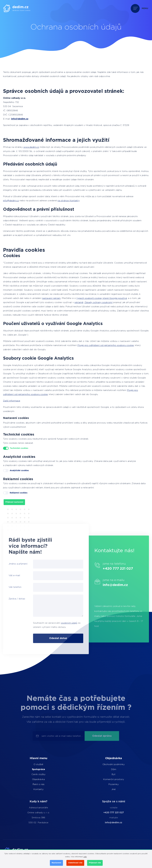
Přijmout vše (95, 863)
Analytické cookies (19, 471)
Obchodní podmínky (106, 764)
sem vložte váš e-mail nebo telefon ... (62, 736)
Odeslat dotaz (49, 638)
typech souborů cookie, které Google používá (102, 298)
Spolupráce (32, 769)
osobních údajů (60, 623)
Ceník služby (32, 774)
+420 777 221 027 (127, 569)
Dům (106, 769)
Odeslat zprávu (102, 736)
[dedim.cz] (17, 8)
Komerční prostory (106, 779)
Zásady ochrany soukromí (99, 302)
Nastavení (56, 863)
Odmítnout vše (75, 863)
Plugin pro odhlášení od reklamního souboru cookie (106, 345)
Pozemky (106, 784)
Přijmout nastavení (14, 502)
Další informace (12, 401)
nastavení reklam (51, 298)
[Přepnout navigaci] (140, 8)
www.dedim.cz (31, 147)
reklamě (79, 302)
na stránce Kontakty (68, 201)
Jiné (106, 789)
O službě (32, 764)
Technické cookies (19, 448)
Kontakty (32, 789)
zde (85, 857)
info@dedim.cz (20, 119)
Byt (106, 774)
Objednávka (32, 779)
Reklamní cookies (19, 493)
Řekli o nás (32, 784)
